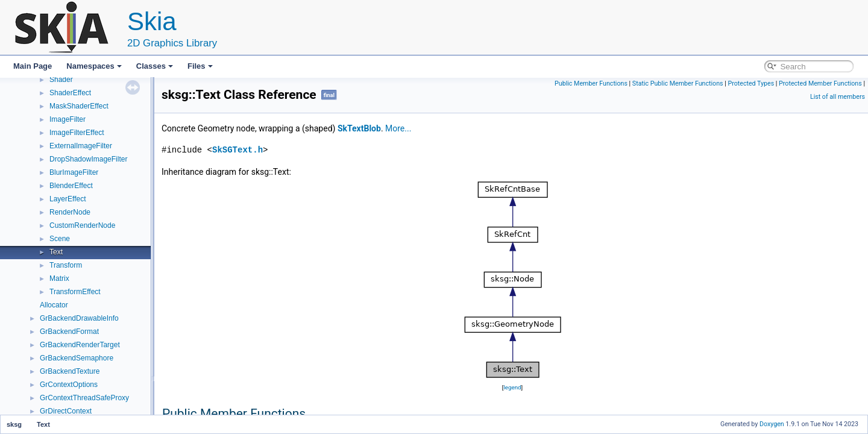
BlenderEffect (71, 186)
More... (398, 128)
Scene (60, 239)
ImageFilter (68, 119)
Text (56, 252)
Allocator (54, 305)
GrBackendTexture (70, 371)
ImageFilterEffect (77, 133)
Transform (66, 265)
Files (200, 66)
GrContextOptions (69, 385)
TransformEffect (75, 292)
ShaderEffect (70, 93)
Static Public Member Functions (678, 83)
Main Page (33, 66)
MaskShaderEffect (79, 106)
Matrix (59, 278)
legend (512, 387)
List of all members (838, 97)
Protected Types (751, 83)
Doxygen (772, 424)
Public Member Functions (591, 83)
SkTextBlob (359, 128)
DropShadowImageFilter (88, 159)
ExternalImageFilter (81, 146)
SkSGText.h (237, 150)
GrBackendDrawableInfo (79, 318)
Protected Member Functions (820, 83)
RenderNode (70, 212)
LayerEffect (68, 199)
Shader (61, 80)
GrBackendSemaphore (77, 358)
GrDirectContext (66, 411)
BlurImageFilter (74, 172)
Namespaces (94, 66)
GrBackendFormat (69, 332)
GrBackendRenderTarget (80, 345)
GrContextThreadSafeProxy (84, 398)
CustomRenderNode (82, 225)
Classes (155, 66)
